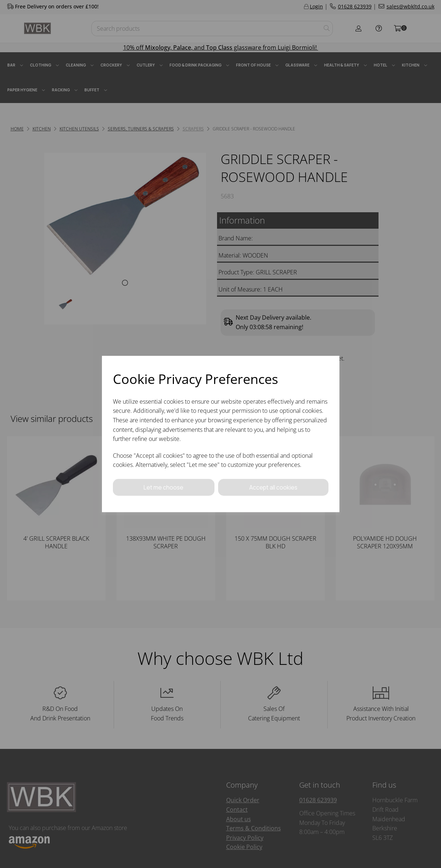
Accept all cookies (273, 487)
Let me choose (164, 487)
